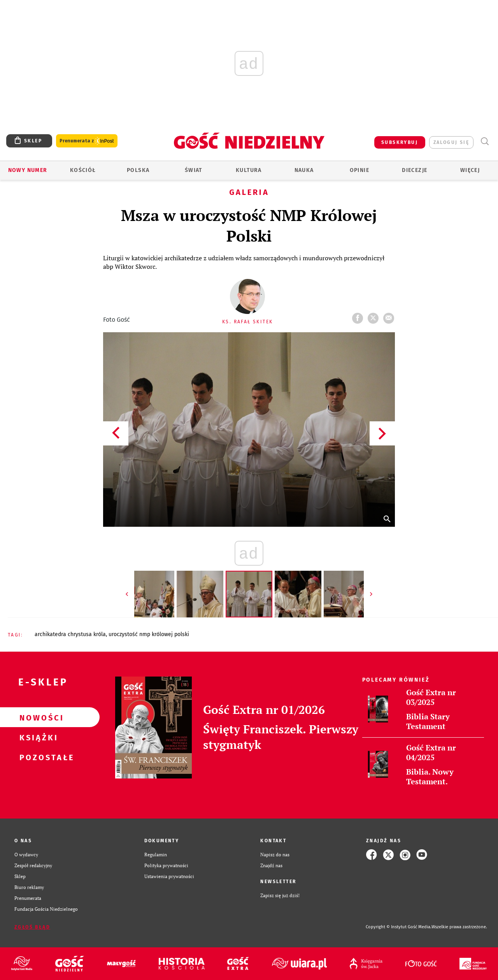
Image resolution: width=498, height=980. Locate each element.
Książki (37, 737)
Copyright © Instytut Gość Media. (399, 927)
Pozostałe (37, 757)
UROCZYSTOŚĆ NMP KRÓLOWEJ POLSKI (149, 634)
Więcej (470, 170)
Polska (138, 170)
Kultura (249, 170)
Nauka (304, 170)
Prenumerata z (87, 141)
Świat (194, 170)
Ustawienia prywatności (169, 876)
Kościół (83, 170)
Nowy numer (28, 170)
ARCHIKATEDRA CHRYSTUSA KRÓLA (70, 634)
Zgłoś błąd (32, 927)
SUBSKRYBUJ (400, 142)
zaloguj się (451, 142)
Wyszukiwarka (485, 141)
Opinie (359, 170)
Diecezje (415, 170)
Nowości (37, 717)
